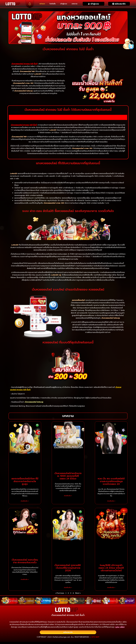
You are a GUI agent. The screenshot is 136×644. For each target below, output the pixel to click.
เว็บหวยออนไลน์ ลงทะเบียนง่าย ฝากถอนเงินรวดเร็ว (25, 561)
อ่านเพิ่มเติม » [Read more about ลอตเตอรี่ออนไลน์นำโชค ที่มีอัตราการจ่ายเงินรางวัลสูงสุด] (25, 501)
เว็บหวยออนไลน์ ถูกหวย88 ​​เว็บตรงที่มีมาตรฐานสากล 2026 (68, 568)
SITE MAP (95, 637)
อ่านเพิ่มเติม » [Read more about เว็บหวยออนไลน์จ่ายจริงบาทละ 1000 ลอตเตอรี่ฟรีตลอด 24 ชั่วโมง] (68, 496)
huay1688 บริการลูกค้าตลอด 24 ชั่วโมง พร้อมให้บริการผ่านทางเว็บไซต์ (111, 568)
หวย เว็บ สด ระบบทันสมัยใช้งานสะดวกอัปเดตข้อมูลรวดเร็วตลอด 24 (111, 481)
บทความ (74, 4)
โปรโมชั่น (53, 4)
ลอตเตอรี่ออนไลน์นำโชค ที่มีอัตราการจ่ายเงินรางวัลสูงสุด (25, 481)
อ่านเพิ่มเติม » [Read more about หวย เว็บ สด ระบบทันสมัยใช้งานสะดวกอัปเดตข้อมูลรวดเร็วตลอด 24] (111, 501)
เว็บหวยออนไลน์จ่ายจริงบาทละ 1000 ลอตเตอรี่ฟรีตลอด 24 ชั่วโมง (68, 476)
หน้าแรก (42, 4)
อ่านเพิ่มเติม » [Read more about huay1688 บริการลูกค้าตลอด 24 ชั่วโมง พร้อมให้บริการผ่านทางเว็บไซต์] (111, 588)
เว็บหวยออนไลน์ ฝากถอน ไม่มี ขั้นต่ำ (25, 64)
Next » (78, 593)
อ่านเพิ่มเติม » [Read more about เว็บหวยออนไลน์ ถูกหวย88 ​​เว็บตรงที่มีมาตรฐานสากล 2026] (68, 588)
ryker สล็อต (120, 627)
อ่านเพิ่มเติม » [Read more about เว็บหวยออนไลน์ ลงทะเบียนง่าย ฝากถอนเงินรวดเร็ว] (25, 579)
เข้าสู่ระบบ (64, 4)
